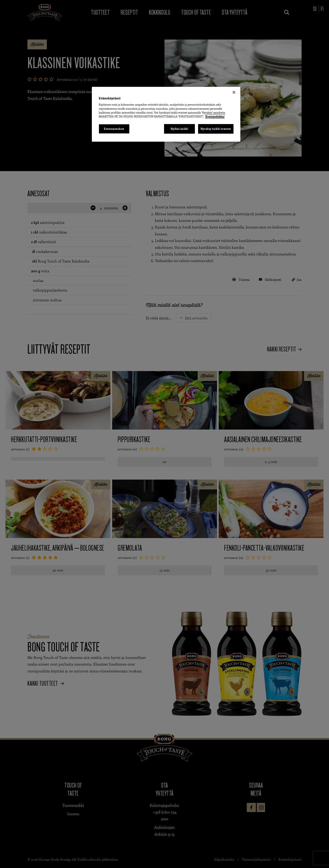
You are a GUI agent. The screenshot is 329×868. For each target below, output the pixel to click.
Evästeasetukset (114, 129)
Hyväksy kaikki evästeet (216, 129)
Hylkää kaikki (179, 129)
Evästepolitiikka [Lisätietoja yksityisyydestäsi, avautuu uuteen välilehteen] (215, 116)
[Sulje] (234, 92)
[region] (166, 114)
